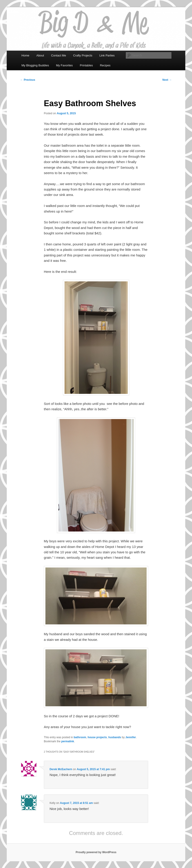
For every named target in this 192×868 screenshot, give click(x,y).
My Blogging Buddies (35, 65)
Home (26, 55)
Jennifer (131, 737)
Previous (28, 80)
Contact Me (58, 55)
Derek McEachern (61, 769)
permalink (68, 741)
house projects (97, 737)
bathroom (80, 737)
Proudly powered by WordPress (96, 852)
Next (167, 80)
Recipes (105, 65)
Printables (86, 65)
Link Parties (107, 55)
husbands (115, 737)
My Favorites (64, 65)
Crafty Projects (83, 55)
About (40, 55)
